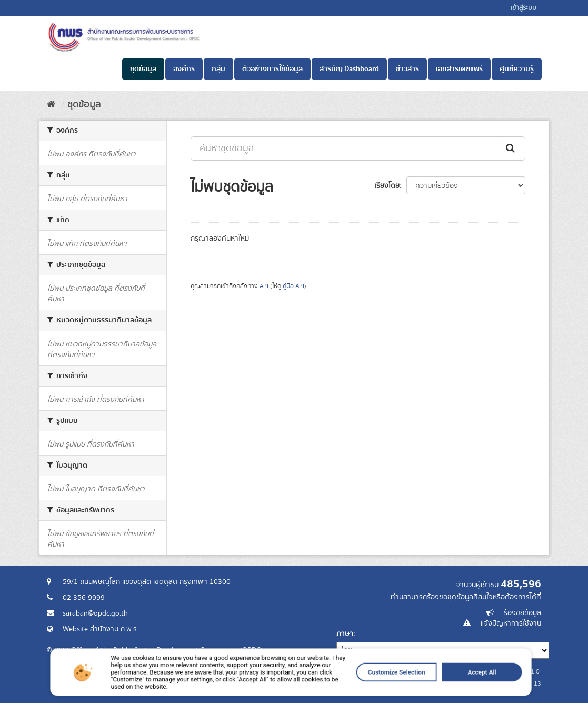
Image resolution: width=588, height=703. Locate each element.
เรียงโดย (387, 186)
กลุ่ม (218, 69)
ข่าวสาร (407, 69)
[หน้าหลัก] (51, 105)
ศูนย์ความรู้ (517, 69)
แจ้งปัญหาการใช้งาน (511, 623)
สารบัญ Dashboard (349, 69)
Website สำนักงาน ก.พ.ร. (101, 629)
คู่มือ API (293, 286)
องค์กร (184, 69)
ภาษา (345, 634)
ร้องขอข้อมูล (522, 613)
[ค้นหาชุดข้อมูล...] (344, 148)
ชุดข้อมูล (143, 69)
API (264, 286)
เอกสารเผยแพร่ (459, 69)
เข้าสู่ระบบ (524, 8)
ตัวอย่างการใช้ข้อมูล (272, 69)
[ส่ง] (511, 148)
